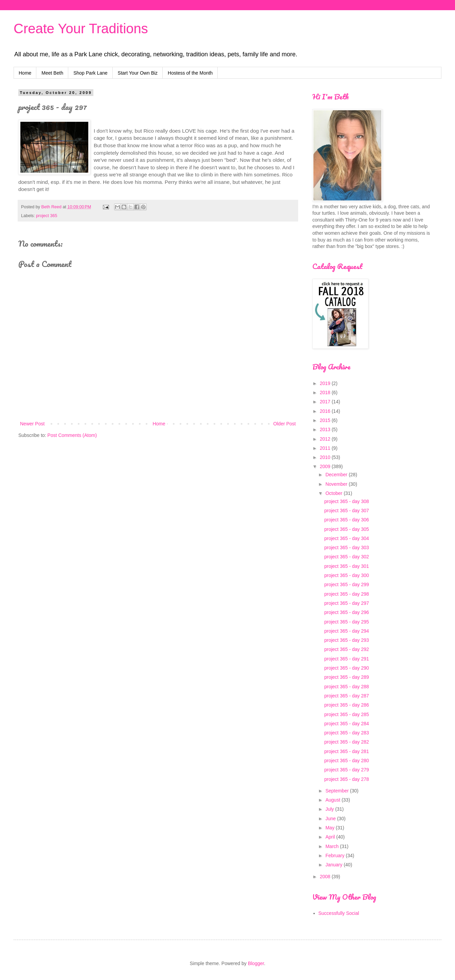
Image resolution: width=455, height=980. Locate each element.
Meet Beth (52, 73)
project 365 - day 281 (347, 751)
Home (25, 73)
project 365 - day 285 (347, 714)
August (333, 800)
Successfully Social (339, 913)
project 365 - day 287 (347, 696)
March (333, 846)
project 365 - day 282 (347, 742)
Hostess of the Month (190, 73)
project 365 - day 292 (347, 649)
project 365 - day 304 (347, 538)
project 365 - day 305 (347, 529)
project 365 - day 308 (347, 501)
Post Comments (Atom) (72, 435)
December (337, 475)
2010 (326, 457)
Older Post (285, 424)
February (335, 856)
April (331, 837)
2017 (326, 402)
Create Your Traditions (81, 28)
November (337, 484)
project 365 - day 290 (347, 668)
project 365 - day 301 (347, 566)
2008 (326, 877)
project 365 (47, 216)
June (331, 819)
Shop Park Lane (90, 73)
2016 (326, 411)
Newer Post (32, 424)
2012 (326, 439)
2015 (326, 420)
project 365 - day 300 (347, 575)
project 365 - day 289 (347, 677)
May (330, 828)
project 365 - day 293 (347, 640)
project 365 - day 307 (347, 511)
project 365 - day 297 (347, 603)
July (330, 809)
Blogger (256, 963)
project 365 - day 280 (347, 761)
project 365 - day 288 (347, 687)
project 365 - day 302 (347, 557)
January (334, 865)
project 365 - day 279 (347, 770)
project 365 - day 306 (347, 520)
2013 (326, 429)
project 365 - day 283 (347, 733)
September (338, 791)
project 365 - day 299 (347, 584)
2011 (326, 448)
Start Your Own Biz (138, 73)
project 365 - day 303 (347, 547)
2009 (326, 466)
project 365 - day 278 (347, 779)
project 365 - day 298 (347, 594)
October (334, 493)
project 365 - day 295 (347, 622)
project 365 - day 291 (347, 659)
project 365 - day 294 (347, 631)
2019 (326, 383)
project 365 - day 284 (347, 724)
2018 (326, 392)
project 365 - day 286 (347, 705)
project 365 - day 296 (347, 612)
